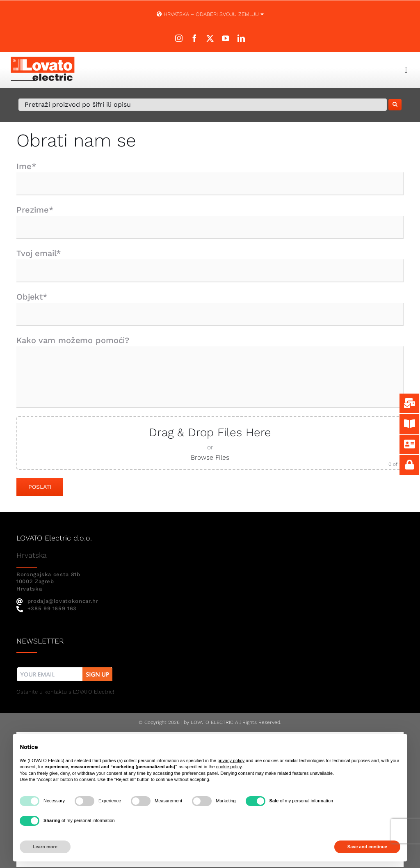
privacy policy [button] (231, 760)
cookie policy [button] (229, 767)
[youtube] (226, 38)
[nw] (65, 668)
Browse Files (210, 457)
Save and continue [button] (367, 847)
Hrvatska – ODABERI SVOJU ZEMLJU (210, 14)
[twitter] (210, 38)
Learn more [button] (45, 847)
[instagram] (179, 38)
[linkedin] (241, 38)
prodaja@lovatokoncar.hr (57, 601)
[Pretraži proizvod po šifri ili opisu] (203, 105)
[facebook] (194, 38)
